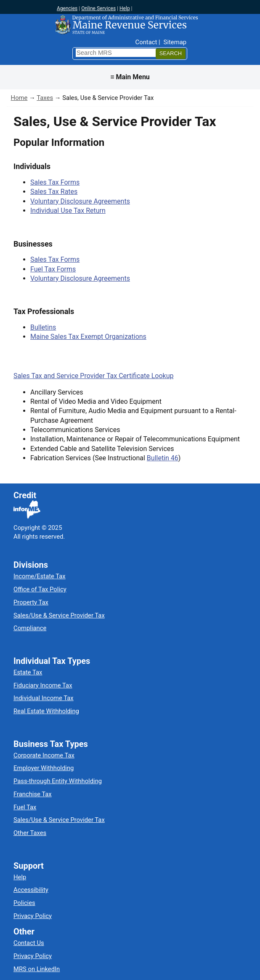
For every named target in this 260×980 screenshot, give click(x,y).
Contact (146, 42)
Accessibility (31, 890)
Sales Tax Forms (55, 182)
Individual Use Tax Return (68, 211)
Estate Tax (28, 672)
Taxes (45, 98)
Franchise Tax (33, 794)
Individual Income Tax (44, 698)
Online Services (98, 8)
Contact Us (29, 943)
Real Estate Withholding (46, 711)
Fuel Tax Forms (53, 269)
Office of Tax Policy (40, 589)
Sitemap (175, 42)
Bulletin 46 (163, 458)
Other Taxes (30, 833)
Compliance (30, 628)
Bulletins (43, 327)
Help (125, 8)
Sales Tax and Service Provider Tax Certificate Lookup (93, 376)
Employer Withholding (44, 768)
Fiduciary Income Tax (43, 685)
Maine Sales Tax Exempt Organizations (88, 337)
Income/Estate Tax (40, 576)
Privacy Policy (33, 916)
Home (19, 98)
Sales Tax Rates (54, 192)
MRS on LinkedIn (37, 969)
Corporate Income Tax (44, 755)
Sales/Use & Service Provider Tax (59, 615)
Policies (24, 903)
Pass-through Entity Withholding (58, 781)
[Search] (171, 54)
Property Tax (31, 602)
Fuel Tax (25, 807)
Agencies (67, 8)
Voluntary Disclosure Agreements (80, 201)
